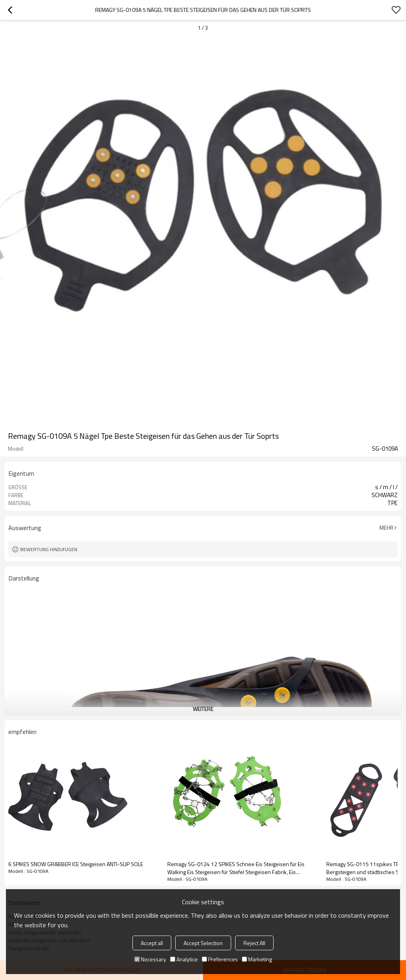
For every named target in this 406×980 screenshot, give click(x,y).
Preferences (220, 959)
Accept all (152, 943)
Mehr (386, 528)
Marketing (257, 959)
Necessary (150, 959)
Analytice (184, 959)
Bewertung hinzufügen (49, 549)
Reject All (254, 943)
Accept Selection (203, 943)
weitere (203, 709)
